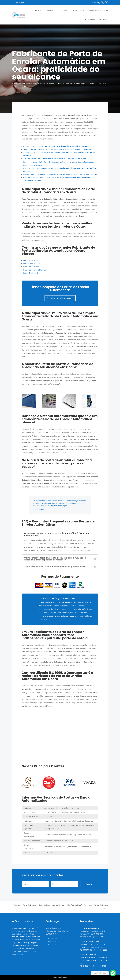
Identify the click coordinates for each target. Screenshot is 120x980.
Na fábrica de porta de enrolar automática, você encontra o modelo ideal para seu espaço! (60, 174)
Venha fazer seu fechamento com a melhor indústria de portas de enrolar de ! (57, 149)
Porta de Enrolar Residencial (97, 19)
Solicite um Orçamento (60, 298)
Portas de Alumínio (31, 267)
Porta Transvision (36, 10)
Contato (105, 909)
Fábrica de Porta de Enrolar (25, 905)
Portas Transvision (31, 260)
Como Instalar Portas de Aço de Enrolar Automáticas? (60, 905)
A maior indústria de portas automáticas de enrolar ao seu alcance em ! (55, 159)
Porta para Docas (77, 10)
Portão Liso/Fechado (31, 264)
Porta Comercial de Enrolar (56, 10)
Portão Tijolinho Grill (32, 273)
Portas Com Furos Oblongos (35, 270)
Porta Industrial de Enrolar (97, 10)
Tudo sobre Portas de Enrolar (96, 905)
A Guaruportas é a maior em (56, 146)
